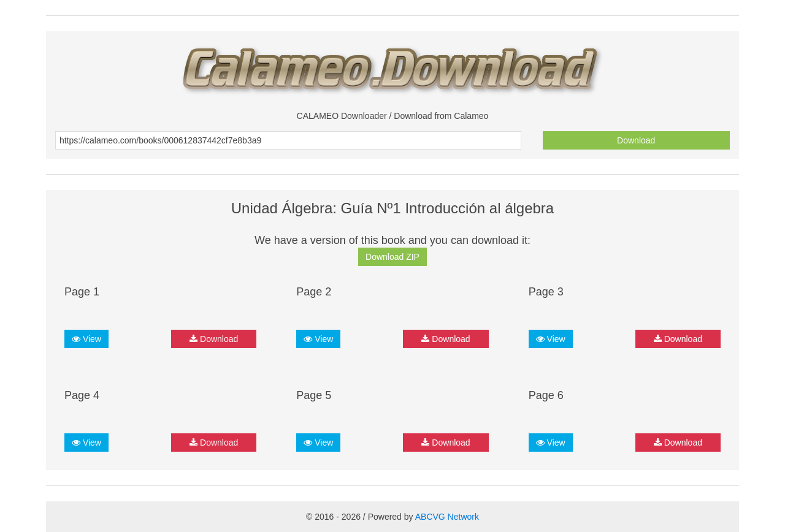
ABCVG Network (447, 517)
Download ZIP (392, 257)
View (86, 339)
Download (636, 140)
